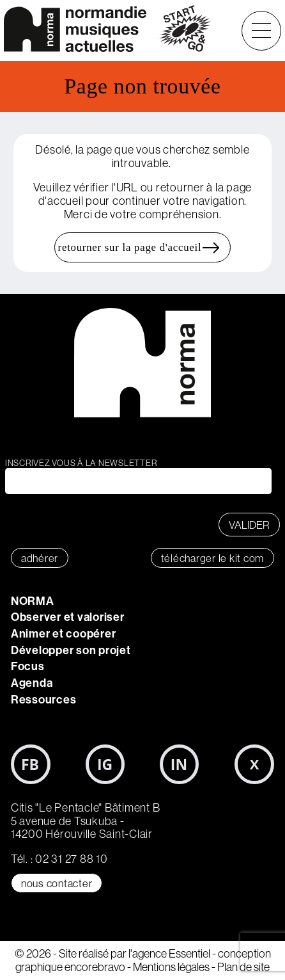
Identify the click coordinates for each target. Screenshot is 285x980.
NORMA (33, 601)
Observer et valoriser (68, 617)
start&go (185, 31)
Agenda (32, 683)
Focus (28, 666)
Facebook (31, 764)
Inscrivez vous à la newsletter (81, 463)
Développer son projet (71, 650)
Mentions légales (171, 967)
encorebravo (95, 967)
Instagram (105, 764)
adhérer (40, 558)
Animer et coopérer (64, 633)
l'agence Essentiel (169, 953)
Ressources (44, 699)
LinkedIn (180, 764)
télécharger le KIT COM (213, 558)
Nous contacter (57, 883)
